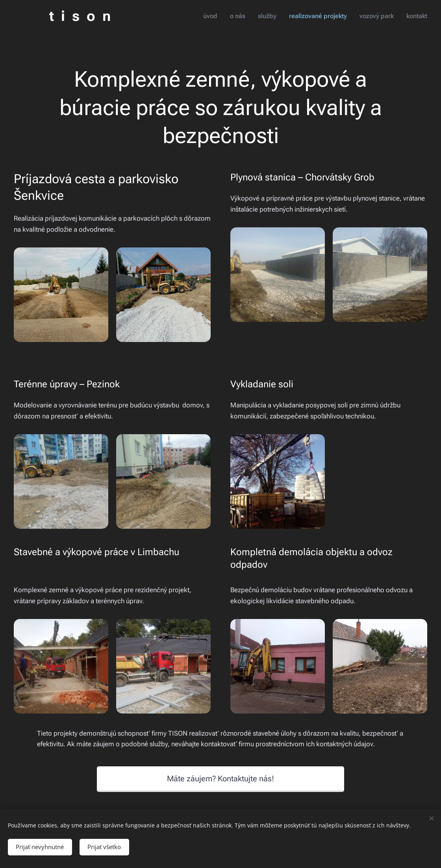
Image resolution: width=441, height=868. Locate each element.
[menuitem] (217, 16)
